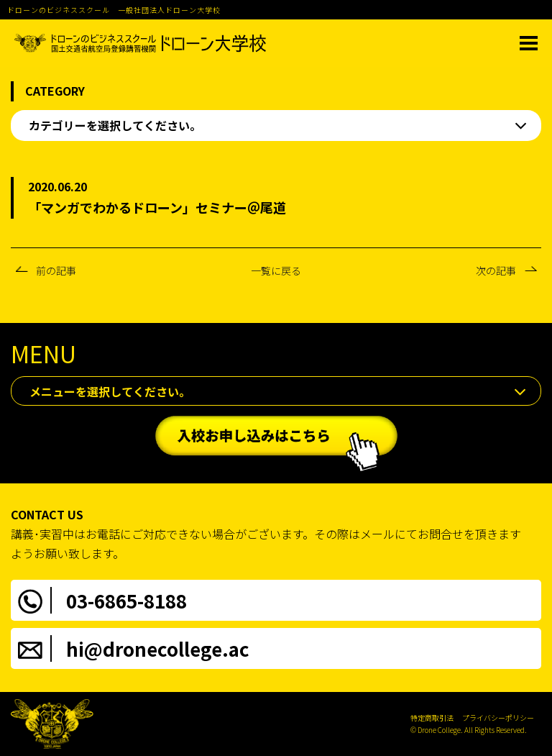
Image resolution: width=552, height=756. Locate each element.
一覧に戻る (276, 270)
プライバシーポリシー (498, 718)
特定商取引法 (432, 718)
